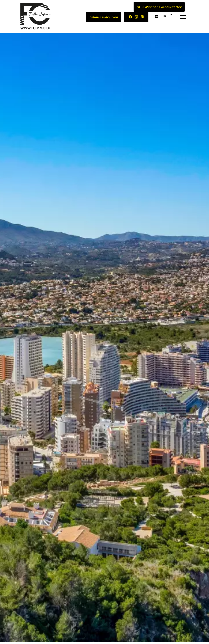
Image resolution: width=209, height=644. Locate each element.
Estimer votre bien (104, 17)
